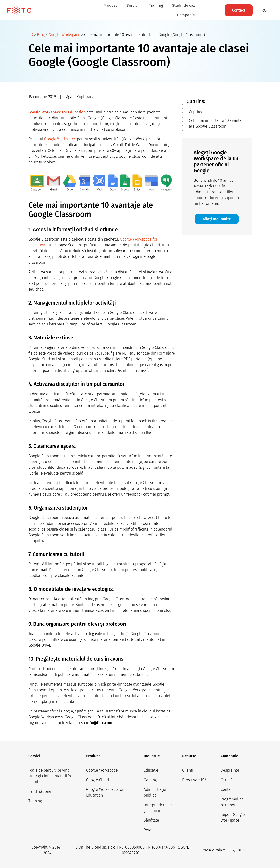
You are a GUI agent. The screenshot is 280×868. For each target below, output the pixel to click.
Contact (227, 790)
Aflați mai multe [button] (217, 219)
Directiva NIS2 (194, 780)
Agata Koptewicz (80, 97)
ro (264, 10)
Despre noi (230, 770)
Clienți (188, 770)
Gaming (150, 780)
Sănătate (151, 820)
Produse (110, 5)
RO (31, 35)
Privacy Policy (213, 850)
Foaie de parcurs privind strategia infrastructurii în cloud (50, 776)
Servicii (133, 5)
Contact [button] (239, 10)
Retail (149, 830)
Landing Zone (40, 791)
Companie (186, 15)
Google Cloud (97, 780)
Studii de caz (184, 5)
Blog (41, 35)
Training (156, 5)
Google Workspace (64, 35)
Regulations (238, 850)
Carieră (227, 780)
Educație (151, 770)
